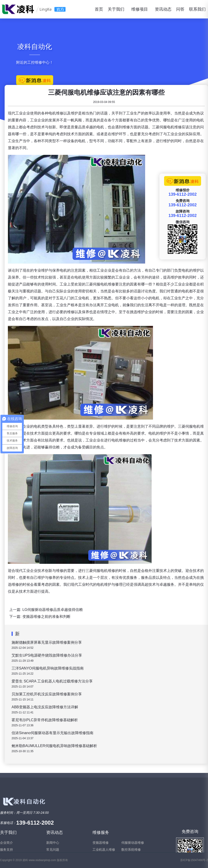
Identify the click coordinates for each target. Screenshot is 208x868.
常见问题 (53, 850)
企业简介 (6, 843)
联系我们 (197, 9)
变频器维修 (101, 843)
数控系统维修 (131, 850)
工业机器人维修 (104, 850)
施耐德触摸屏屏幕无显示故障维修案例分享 (47, 642)
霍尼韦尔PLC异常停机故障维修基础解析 (45, 720)
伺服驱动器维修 (133, 843)
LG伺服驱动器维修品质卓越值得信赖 (53, 610)
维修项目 (140, 9)
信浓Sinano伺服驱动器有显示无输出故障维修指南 (52, 733)
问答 (180, 9)
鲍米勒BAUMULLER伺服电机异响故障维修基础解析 (54, 746)
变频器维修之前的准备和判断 (46, 617)
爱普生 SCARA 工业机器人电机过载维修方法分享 (52, 681)
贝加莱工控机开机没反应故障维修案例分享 (47, 694)
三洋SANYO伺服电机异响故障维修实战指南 (48, 668)
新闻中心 (53, 843)
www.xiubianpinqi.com (42, 860)
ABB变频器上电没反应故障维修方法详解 (45, 707)
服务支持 (6, 850)
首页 (99, 9)
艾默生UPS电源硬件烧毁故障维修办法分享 (47, 655)
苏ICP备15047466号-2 (194, 860)
